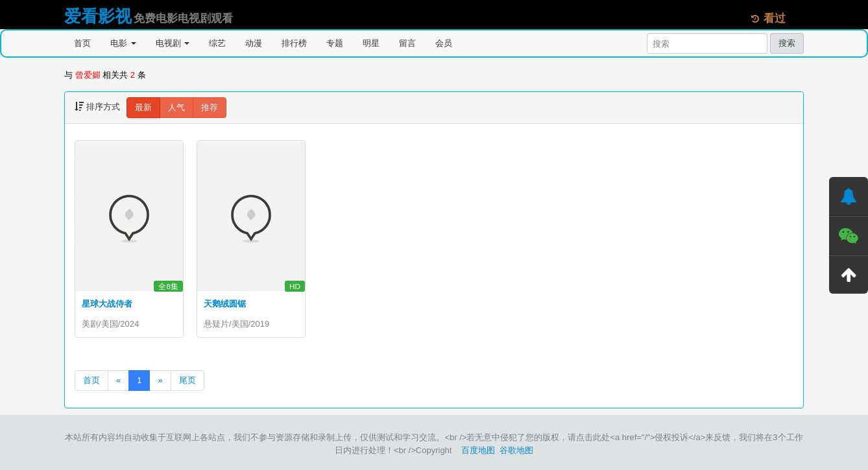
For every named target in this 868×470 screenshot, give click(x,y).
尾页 (187, 380)
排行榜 (294, 43)
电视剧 (173, 43)
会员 (444, 43)
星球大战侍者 (107, 304)
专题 (335, 43)
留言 (407, 43)
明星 (371, 43)
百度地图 (478, 450)
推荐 (210, 107)
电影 (123, 43)
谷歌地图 (516, 450)
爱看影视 (98, 16)
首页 (82, 43)
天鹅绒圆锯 (225, 304)
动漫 (254, 43)
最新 (143, 107)
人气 (176, 107)
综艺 (217, 43)
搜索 (787, 43)
